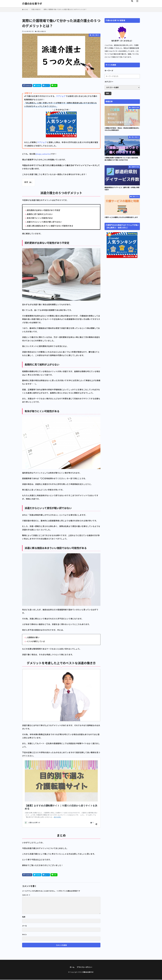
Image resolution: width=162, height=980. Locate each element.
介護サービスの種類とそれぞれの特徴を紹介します (122, 220)
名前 (24, 917)
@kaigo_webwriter (43, 154)
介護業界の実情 (135, 107)
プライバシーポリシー (85, 967)
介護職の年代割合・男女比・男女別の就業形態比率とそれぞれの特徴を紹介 (122, 129)
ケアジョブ (61, 96)
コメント (26, 895)
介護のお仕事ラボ (32, 4)
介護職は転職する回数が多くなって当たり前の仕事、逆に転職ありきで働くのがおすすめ (122, 160)
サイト (24, 935)
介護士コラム (135, 198)
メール (24, 926)
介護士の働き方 (36, 9)
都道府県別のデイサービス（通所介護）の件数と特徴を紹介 (122, 190)
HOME (26, 10)
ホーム (71, 967)
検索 (107, 93)
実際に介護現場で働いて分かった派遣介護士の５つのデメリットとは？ (65, 9)
